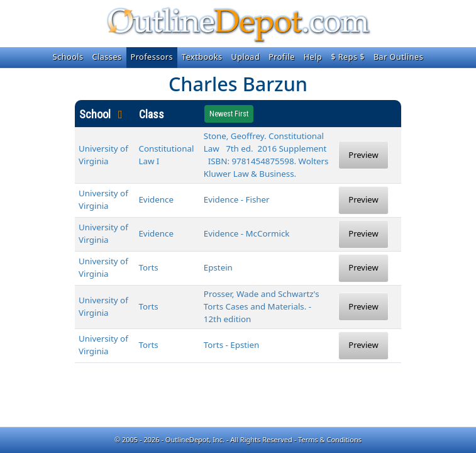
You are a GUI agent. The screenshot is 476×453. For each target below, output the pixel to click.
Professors (152, 57)
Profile (282, 57)
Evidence (156, 199)
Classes (107, 57)
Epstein (218, 267)
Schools (68, 57)
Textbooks (202, 57)
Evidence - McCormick (247, 233)
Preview (363, 155)
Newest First (229, 114)
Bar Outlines (398, 57)
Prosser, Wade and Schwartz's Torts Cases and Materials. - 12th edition (262, 306)
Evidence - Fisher (237, 199)
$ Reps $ (348, 57)
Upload (246, 57)
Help (313, 57)
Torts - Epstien (231, 345)
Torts (148, 267)
